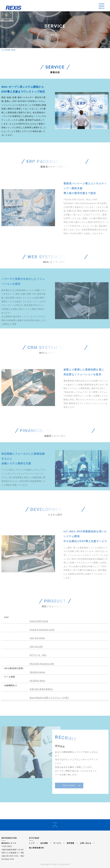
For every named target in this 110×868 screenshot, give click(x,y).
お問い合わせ (86, 843)
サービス (57, 843)
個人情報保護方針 (37, 848)
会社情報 (44, 843)
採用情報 (71, 843)
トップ (4, 50)
